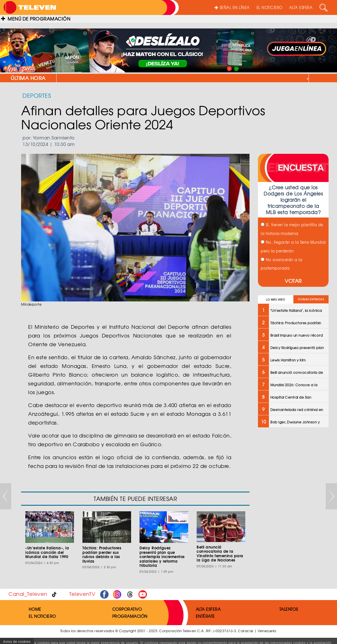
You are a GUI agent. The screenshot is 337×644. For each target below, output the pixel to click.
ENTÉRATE (205, 616)
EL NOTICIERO (269, 7)
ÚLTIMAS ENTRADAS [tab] (311, 299)
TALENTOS (289, 609)
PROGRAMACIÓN (130, 616)
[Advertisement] (293, 522)
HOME (35, 609)
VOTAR (293, 281)
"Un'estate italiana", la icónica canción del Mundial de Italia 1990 (245, 78)
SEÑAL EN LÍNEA (232, 7)
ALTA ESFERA (301, 7)
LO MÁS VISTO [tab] (276, 300)
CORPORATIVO (127, 609)
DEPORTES (37, 95)
